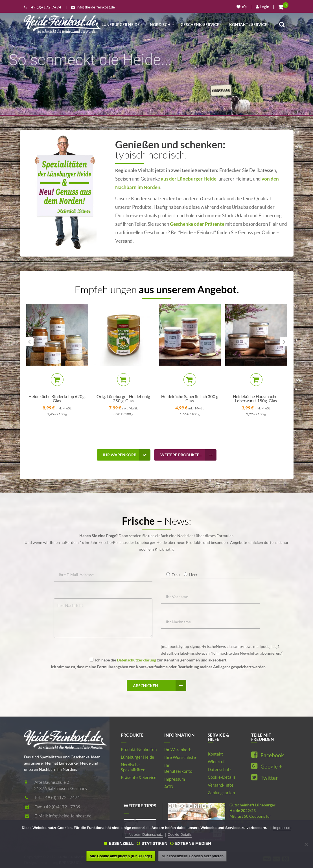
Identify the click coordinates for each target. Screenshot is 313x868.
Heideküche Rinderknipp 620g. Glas (57, 399)
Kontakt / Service (250, 24)
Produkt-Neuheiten (139, 749)
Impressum (175, 779)
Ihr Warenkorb (127, 455)
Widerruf (216, 761)
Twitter (265, 778)
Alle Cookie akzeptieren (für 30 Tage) (121, 856)
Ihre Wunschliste (180, 757)
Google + (267, 766)
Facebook (268, 755)
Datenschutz (220, 769)
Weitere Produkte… (188, 455)
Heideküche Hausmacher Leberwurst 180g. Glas (256, 399)
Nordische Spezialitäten (133, 767)
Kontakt (215, 754)
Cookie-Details (222, 777)
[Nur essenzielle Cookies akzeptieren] (306, 844)
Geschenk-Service (202, 24)
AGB (169, 787)
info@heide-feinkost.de (70, 816)
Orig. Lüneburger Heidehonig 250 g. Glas (123, 399)
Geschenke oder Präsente (197, 224)
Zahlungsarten (221, 793)
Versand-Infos (221, 785)
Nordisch (162, 24)
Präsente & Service (139, 777)
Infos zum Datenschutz (144, 835)
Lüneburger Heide (122, 24)
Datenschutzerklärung (136, 660)
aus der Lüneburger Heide (188, 179)
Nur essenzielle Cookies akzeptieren (193, 856)
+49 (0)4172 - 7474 (61, 797)
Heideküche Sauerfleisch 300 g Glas (190, 399)
